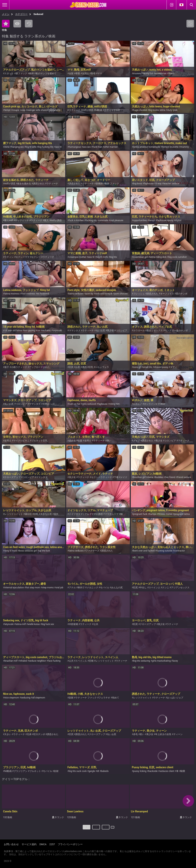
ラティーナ (75, 110)
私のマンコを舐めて (46, 73)
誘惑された (39, 184)
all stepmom (39, 698)
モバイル (105, 588)
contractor (179, 551)
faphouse (149, 184)
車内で (81, 588)
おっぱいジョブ (175, 698)
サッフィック (22, 220)
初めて (116, 698)
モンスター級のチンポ (176, 331)
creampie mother (78, 257)
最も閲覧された (17, 24)
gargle (92, 771)
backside (153, 771)
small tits (147, 367)
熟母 (93, 73)
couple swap (19, 110)
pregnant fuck (140, 514)
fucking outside (164, 551)
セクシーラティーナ (102, 477)
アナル (72, 588)
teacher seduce (171, 184)
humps (153, 514)
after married (111, 147)
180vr (162, 404)
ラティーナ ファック (86, 698)
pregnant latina (182, 514)
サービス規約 (29, 844)
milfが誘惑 (88, 110)
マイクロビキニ (21, 441)
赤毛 (136, 734)
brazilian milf (11, 661)
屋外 (56, 514)
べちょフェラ (102, 367)
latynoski (57, 331)
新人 (47, 220)
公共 (96, 624)
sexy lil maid (11, 551)
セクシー (36, 257)
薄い (109, 441)
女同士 (86, 73)
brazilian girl (139, 477)
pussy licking (140, 771)
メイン (6, 14)
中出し (143, 588)
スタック (9, 73)
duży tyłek (172, 110)
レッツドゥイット (14, 514)
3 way (159, 184)
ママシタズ (75, 331)
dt (98, 771)
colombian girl (140, 257)
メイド (137, 441)
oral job (60, 588)
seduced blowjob (104, 294)
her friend (170, 477)
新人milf (9, 220)
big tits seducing (142, 661)
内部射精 (73, 624)
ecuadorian (161, 73)
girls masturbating (161, 661)
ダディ (174, 367)
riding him (115, 404)
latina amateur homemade (147, 147)
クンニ (166, 588)
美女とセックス (155, 331)
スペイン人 (154, 588)
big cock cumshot (178, 257)
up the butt (44, 551)
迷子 (7, 367)
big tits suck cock (78, 771)
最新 (29, 24)
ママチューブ (112, 514)
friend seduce (184, 477)
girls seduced (89, 404)
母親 (78, 73)
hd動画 (99, 110)
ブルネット (35, 771)
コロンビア (122, 331)
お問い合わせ (11, 844)
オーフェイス (167, 294)
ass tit (58, 147)
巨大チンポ (39, 734)
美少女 (110, 331)
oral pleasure (117, 220)
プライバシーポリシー (70, 844)
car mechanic (44, 331)
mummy (137, 73)
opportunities (140, 220)
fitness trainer (165, 514)
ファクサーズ (92, 551)
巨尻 (71, 367)
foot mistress (28, 294)
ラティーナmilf (112, 110)
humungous (75, 147)
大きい (8, 734)
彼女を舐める (24, 184)
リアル (86, 514)
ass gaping (29, 331)
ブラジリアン (20, 771)
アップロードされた (39, 367)
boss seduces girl (28, 551)
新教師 (99, 184)
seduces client (167, 771)
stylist (178, 220)
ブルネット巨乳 (39, 441)
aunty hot (148, 73)
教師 (31, 73)
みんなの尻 (117, 588)
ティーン (178, 734)
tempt (7, 110)
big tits (113, 257)
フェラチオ (104, 698)
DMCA (43, 844)
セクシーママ (23, 257)
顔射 (71, 698)
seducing (26, 698)
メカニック (92, 588)
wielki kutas (34, 624)
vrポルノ (138, 404)
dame (150, 477)
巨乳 (91, 367)
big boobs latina (157, 110)
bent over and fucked (144, 551)
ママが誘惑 (97, 514)
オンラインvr (151, 404)
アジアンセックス (180, 588)
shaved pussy (161, 367)
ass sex (87, 147)
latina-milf (21, 624)
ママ (100, 73)
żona (7, 147)
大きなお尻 (46, 514)
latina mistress (12, 294)
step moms (48, 588)
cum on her (75, 404)
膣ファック (21, 73)
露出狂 (28, 514)
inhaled (23, 661)
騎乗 (183, 771)
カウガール (139, 331)
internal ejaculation (14, 588)
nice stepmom (12, 698)
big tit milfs (102, 257)
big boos (138, 184)
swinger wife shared (38, 110)
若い (142, 734)
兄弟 (29, 734)
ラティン (9, 257)
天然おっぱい (50, 404)
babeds (105, 771)
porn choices (121, 294)
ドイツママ (75, 514)
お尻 (78, 367)
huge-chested (140, 110)
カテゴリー (21, 14)
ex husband (43, 294)
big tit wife (31, 147)
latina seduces (76, 294)
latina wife (55, 110)
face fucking (54, 661)
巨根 (91, 661)
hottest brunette (170, 147)
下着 (116, 477)
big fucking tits (46, 147)
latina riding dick (158, 257)
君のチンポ (182, 294)
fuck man (97, 147)
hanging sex (18, 147)
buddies (159, 477)
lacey (175, 661)
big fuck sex (48, 624)
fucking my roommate (97, 220)
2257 (52, 844)
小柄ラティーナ (19, 367)
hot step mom (33, 588)
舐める (72, 441)
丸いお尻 (100, 331)
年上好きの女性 (163, 734)
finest (171, 73)
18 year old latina (13, 331)
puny (171, 220)
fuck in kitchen (76, 220)
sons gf (137, 367)
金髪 (71, 73)
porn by (89, 294)
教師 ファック (112, 184)
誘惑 (84, 367)
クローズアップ (12, 477)
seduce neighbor (37, 661)
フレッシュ (139, 294)
